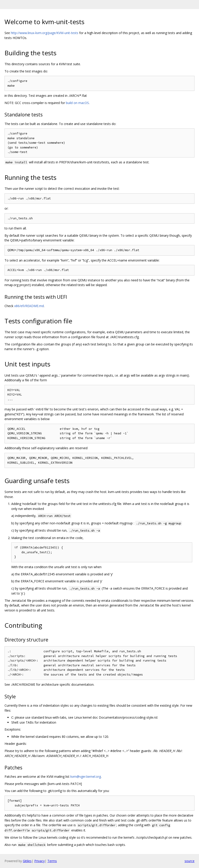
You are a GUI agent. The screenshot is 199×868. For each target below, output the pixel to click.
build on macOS (77, 103)
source (190, 861)
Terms (52, 861)
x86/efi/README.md (29, 306)
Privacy (39, 861)
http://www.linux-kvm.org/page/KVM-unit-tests (45, 33)
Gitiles (27, 861)
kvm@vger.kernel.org (86, 777)
